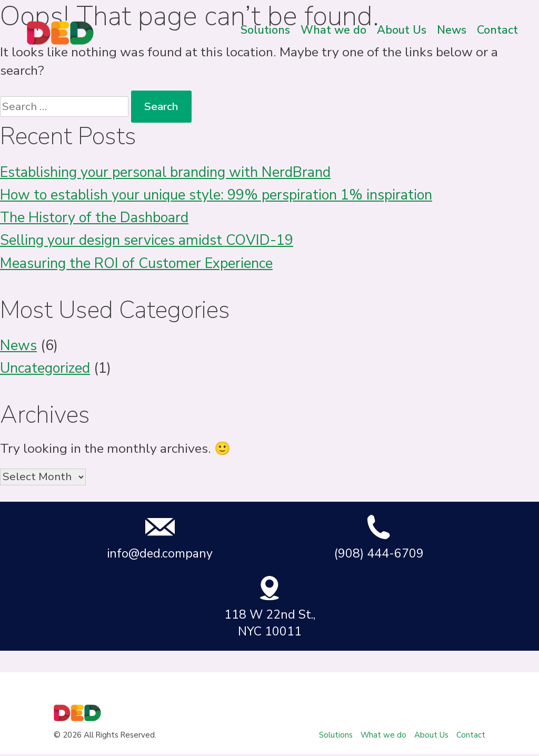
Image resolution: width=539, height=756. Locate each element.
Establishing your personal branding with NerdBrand (165, 172)
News (452, 30)
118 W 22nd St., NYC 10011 (270, 607)
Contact (497, 30)
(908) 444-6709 (379, 538)
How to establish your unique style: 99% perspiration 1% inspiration (216, 195)
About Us (402, 30)
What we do (333, 30)
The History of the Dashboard (94, 218)
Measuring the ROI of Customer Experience (136, 263)
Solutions (265, 30)
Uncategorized (45, 368)
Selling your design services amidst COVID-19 (147, 240)
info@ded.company (160, 538)
